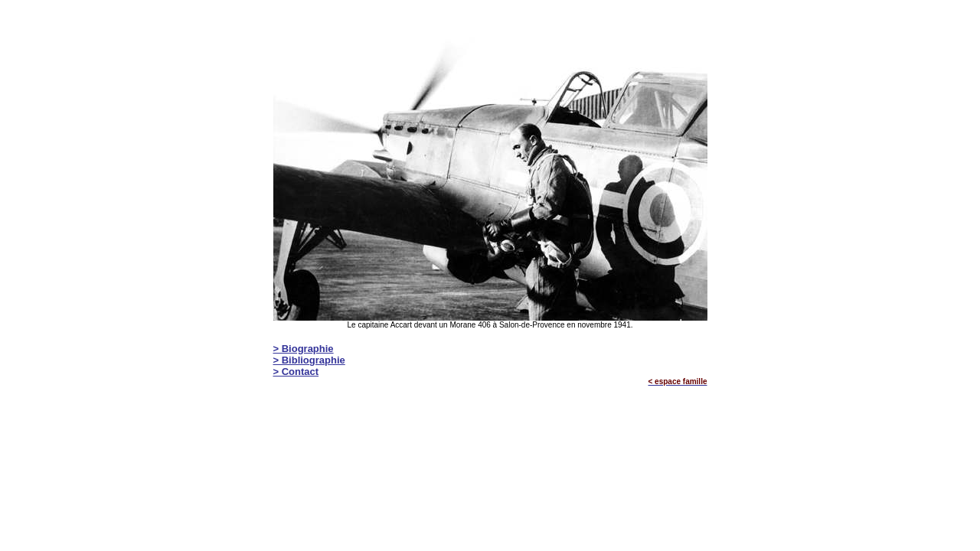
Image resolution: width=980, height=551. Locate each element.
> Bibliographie (309, 360)
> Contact (296, 372)
